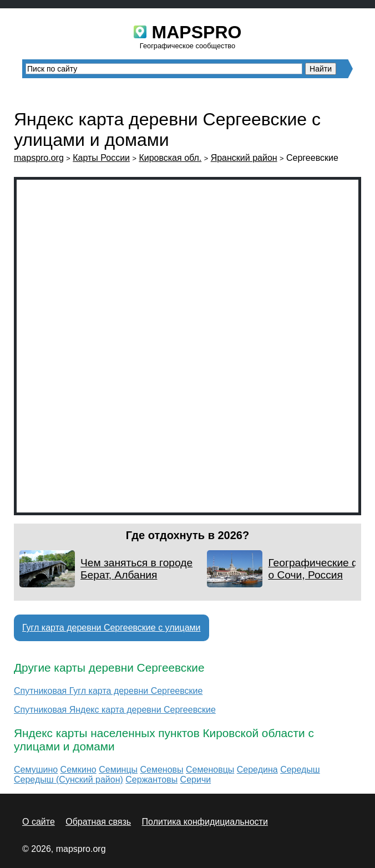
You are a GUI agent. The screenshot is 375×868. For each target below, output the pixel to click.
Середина (257, 770)
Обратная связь (98, 822)
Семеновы (162, 770)
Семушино (36, 770)
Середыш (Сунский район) (69, 780)
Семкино (78, 770)
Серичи (196, 780)
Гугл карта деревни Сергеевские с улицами (112, 628)
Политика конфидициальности (205, 822)
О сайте (39, 822)
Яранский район (244, 158)
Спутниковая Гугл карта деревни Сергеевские (108, 691)
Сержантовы (151, 780)
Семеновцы (210, 770)
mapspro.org (39, 158)
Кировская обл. (170, 158)
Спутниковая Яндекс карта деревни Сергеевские (115, 710)
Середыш (300, 770)
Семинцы (118, 770)
